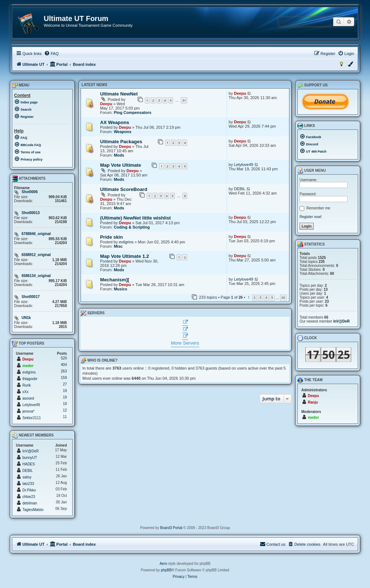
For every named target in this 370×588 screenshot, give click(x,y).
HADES (29, 464)
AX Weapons (115, 122)
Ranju (313, 402)
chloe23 (29, 497)
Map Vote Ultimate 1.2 (124, 256)
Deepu (106, 104)
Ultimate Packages (121, 142)
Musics (121, 289)
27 (65, 384)
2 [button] (255, 297)
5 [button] (272, 297)
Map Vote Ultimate (121, 165)
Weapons (123, 132)
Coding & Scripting (132, 227)
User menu (312, 171)
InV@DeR (31, 451)
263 (64, 371)
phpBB (166, 570)
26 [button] (283, 297)
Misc (118, 246)
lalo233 (28, 484)
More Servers (185, 343)
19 (65, 391)
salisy (27, 477)
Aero (164, 564)
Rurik (27, 385)
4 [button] (266, 297)
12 (65, 410)
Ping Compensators (133, 112)
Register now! (311, 217)
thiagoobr (30, 379)
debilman (30, 503)
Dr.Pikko (29, 490)
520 (64, 358)
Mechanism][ (115, 280)
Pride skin (111, 237)
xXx (25, 392)
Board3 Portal (171, 528)
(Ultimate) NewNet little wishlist (135, 218)
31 (184, 100)
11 (65, 417)
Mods (119, 155)
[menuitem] (51, 54)
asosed (28, 398)
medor (28, 366)
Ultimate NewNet (119, 94)
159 (64, 378)
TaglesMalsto (33, 510)
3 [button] (260, 297)
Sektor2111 (32, 418)
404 (64, 365)
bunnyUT (30, 458)
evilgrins (126, 242)
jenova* (28, 411)
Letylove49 (243, 165)
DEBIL (240, 189)
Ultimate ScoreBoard (124, 189)
